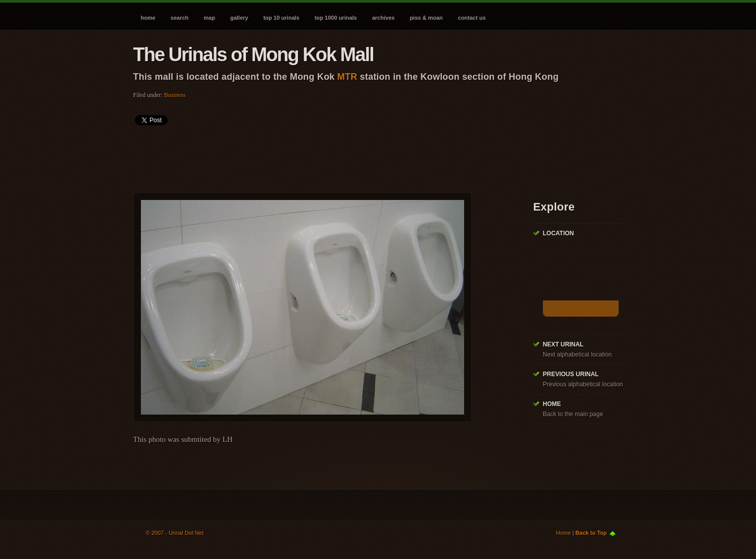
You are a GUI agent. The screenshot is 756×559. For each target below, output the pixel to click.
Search (180, 18)
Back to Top (591, 533)
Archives (384, 18)
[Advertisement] (317, 156)
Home (148, 18)
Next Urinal (563, 344)
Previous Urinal (571, 374)
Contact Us (472, 18)
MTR (347, 77)
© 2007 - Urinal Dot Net (175, 533)
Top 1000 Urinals (336, 18)
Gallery (239, 18)
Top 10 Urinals (281, 18)
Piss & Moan (426, 18)
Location (559, 233)
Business (175, 95)
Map (209, 18)
